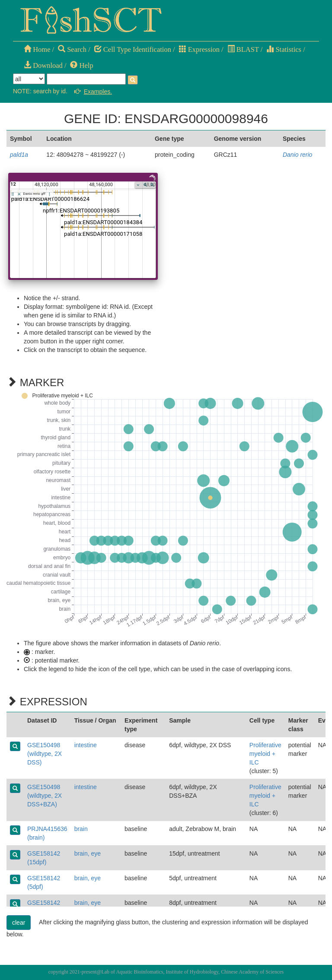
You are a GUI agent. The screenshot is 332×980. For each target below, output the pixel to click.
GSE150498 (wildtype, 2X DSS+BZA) (45, 796)
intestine (86, 745)
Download (43, 65)
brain (81, 829)
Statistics (284, 49)
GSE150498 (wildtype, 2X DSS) (45, 754)
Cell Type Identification (133, 49)
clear (19, 923)
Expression (199, 49)
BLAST (243, 49)
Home (37, 49)
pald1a (19, 155)
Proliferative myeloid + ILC (265, 754)
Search (72, 49)
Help (81, 65)
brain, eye (88, 853)
